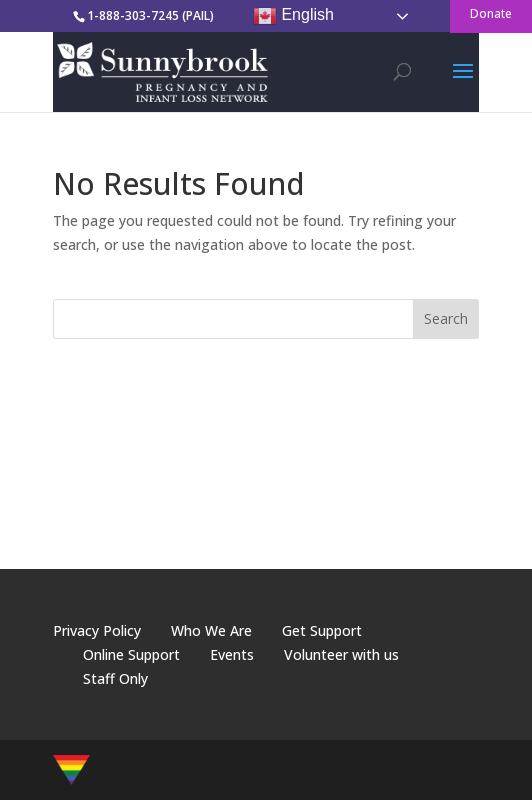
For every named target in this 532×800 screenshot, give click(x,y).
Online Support (131, 654)
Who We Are (211, 630)
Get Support (322, 630)
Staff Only (115, 678)
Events (232, 654)
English (293, 16)
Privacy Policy (97, 630)
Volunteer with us (341, 654)
